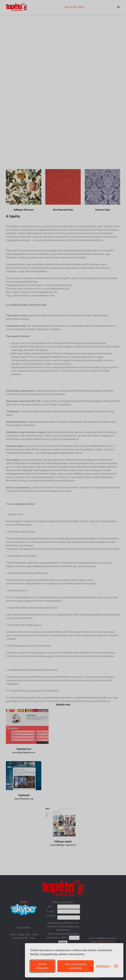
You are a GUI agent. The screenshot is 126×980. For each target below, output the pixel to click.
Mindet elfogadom (43, 966)
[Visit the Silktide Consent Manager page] (116, 966)
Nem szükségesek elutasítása (76, 966)
